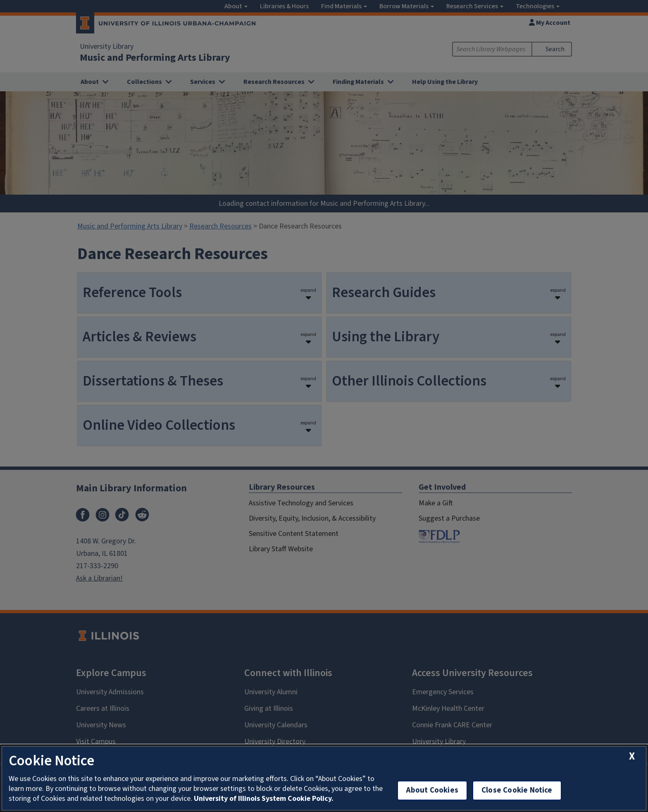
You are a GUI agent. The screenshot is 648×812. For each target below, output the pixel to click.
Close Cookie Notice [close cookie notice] (517, 790)
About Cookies (432, 790)
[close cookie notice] (632, 756)
